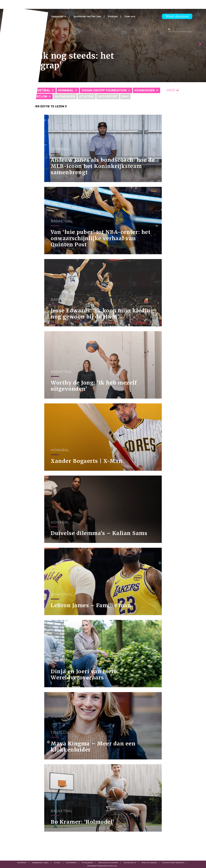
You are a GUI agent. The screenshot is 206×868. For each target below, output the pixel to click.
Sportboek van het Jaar (87, 16)
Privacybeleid (87, 863)
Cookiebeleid (71, 863)
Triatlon (39, 96)
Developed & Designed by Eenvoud (102, 866)
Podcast (113, 16)
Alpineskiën (65, 96)
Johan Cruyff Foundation (104, 90)
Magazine (57, 16)
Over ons (130, 16)
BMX (125, 96)
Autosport (108, 96)
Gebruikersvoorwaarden (108, 863)
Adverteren (22, 863)
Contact (57, 863)
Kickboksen (145, 90)
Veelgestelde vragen (40, 863)
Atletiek (87, 96)
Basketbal (41, 90)
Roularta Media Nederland (173, 863)
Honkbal (66, 90)
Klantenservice (130, 863)
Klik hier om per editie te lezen (40, 106)
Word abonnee (177, 16)
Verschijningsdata (149, 863)
